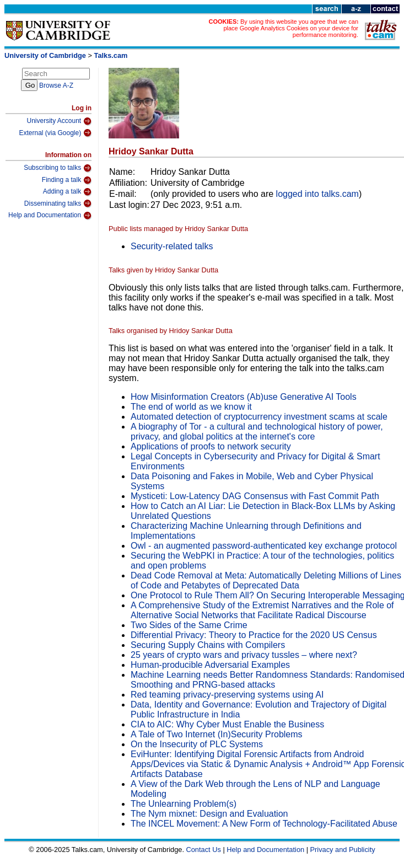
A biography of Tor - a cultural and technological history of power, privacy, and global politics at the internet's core (257, 432)
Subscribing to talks (58, 168)
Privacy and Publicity (343, 850)
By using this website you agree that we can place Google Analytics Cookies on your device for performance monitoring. (291, 28)
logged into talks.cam (317, 194)
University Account (59, 121)
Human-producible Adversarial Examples (210, 665)
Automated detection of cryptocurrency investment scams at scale (259, 417)
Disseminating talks (58, 203)
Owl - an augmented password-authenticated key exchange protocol (264, 546)
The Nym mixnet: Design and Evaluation (209, 814)
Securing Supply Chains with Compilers (208, 645)
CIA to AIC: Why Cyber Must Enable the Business (227, 724)
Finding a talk (67, 180)
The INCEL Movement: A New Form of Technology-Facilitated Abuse (264, 824)
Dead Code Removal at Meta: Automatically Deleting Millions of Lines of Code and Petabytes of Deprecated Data (266, 580)
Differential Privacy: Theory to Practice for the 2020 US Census (254, 635)
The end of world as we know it (191, 407)
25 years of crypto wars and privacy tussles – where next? (244, 655)
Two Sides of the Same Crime (189, 625)
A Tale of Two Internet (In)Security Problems (217, 734)
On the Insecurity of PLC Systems (197, 744)
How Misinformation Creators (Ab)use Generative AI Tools (244, 397)
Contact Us (204, 850)
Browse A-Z (56, 85)
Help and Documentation (50, 216)
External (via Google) (55, 133)
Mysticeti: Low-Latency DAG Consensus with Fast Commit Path (255, 496)
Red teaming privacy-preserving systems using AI (227, 695)
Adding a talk (67, 192)
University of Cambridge (45, 55)
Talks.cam (111, 55)
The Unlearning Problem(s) (184, 804)
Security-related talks (172, 246)
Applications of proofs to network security (211, 446)
